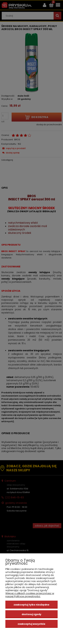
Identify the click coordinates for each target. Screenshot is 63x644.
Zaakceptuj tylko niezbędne (32, 605)
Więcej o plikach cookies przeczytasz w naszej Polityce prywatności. (30, 595)
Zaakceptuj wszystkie (32, 624)
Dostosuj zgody (32, 614)
